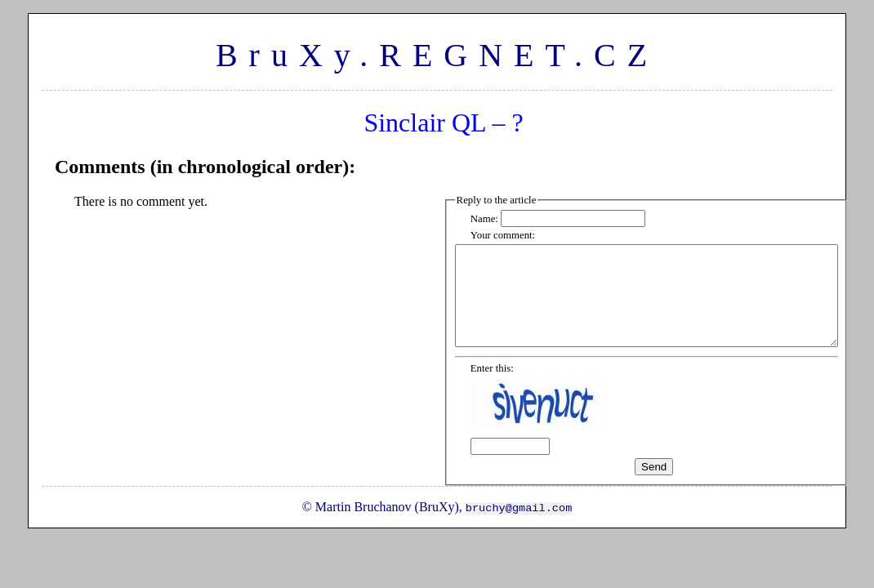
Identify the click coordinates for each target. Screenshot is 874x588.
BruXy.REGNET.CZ (437, 55)
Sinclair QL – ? (443, 122)
